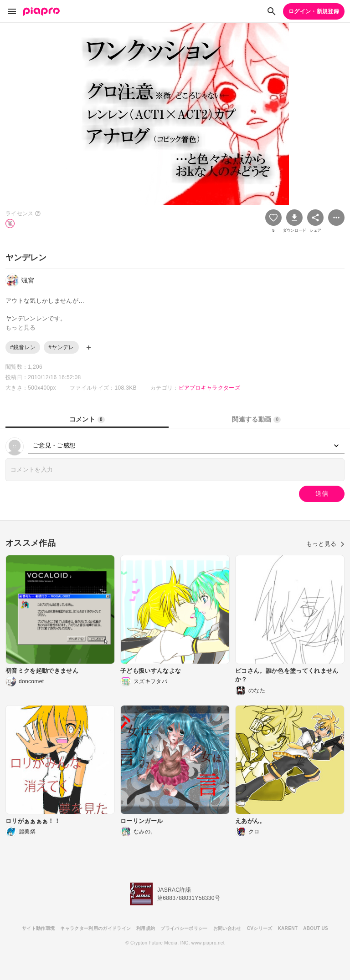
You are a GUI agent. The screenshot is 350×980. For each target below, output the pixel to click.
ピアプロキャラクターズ (210, 388)
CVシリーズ (260, 928)
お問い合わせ (227, 928)
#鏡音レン (23, 347)
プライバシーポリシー (184, 928)
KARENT (288, 928)
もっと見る (325, 544)
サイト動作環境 (38, 928)
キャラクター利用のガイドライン (95, 928)
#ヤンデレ (61, 347)
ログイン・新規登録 (314, 11)
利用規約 (146, 928)
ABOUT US (316, 928)
